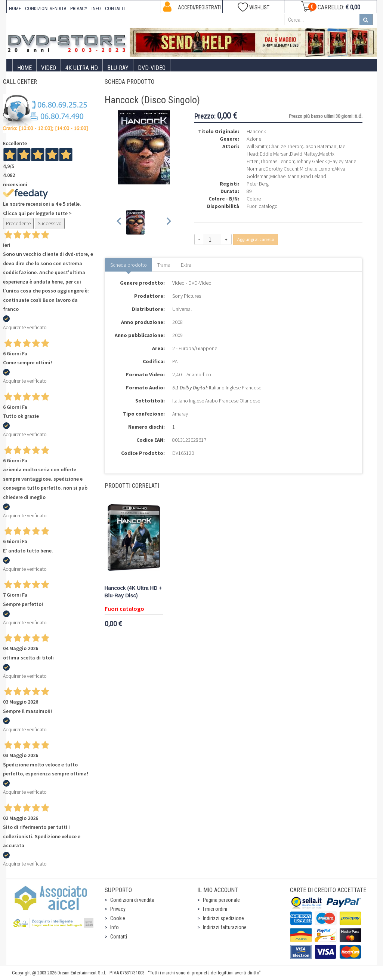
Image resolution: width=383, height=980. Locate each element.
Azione (254, 139)
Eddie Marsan (274, 154)
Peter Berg (258, 184)
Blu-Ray (118, 68)
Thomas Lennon (277, 161)
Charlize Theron (285, 146)
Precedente (18, 223)
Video (49, 68)
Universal (182, 309)
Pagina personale (221, 900)
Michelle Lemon (316, 169)
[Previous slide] (119, 222)
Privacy (118, 909)
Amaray (180, 414)
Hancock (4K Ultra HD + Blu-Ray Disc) (133, 592)
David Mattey (304, 154)
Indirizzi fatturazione (225, 927)
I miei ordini (215, 909)
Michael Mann (285, 176)
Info (115, 927)
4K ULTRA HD (82, 68)
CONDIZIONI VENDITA (46, 8)
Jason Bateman (320, 146)
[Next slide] (168, 222)
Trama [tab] (164, 265)
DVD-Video (152, 68)
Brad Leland (313, 176)
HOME (15, 8)
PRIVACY (79, 8)
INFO (96, 8)
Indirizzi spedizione (223, 918)
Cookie (118, 918)
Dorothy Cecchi (282, 169)
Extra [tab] (186, 265)
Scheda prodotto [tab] (129, 265)
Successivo (50, 223)
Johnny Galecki (312, 161)
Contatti (119, 937)
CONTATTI (115, 8)
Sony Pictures (187, 296)
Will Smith (257, 146)
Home (24, 68)
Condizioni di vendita (132, 900)
